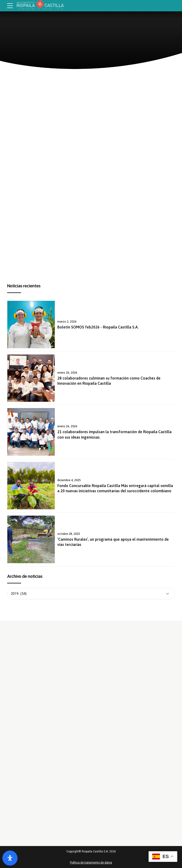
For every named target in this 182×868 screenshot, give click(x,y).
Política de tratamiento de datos (91, 863)
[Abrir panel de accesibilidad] (10, 858)
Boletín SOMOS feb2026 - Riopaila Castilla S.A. (98, 327)
